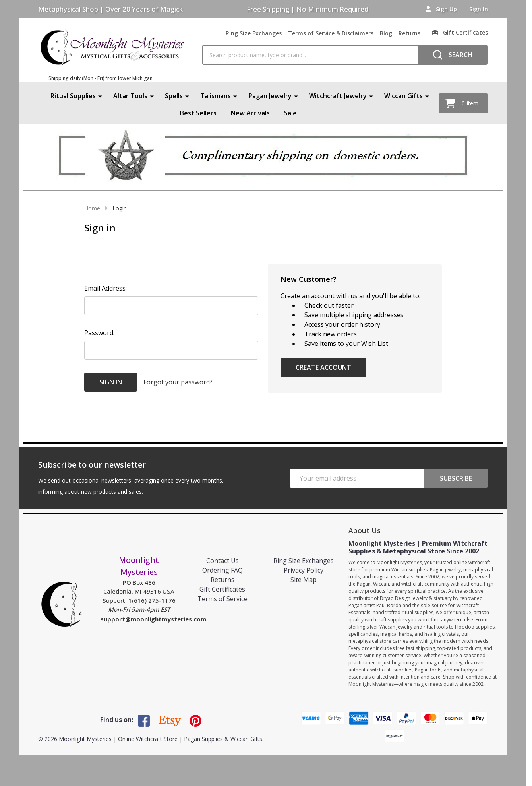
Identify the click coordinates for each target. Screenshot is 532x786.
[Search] (453, 55)
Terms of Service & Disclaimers (331, 33)
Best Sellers (198, 113)
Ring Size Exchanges (254, 33)
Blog (386, 33)
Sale (290, 113)
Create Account (323, 367)
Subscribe (456, 478)
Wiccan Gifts (403, 96)
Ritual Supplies (73, 96)
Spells (174, 96)
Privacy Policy (304, 570)
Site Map (304, 580)
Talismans (216, 96)
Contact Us (222, 561)
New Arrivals (250, 113)
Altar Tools (130, 96)
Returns (409, 33)
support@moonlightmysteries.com (153, 619)
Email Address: (105, 288)
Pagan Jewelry (270, 96)
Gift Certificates (222, 589)
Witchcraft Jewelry (338, 96)
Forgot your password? (178, 382)
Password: (99, 333)
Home (92, 208)
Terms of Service (222, 599)
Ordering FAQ (222, 570)
